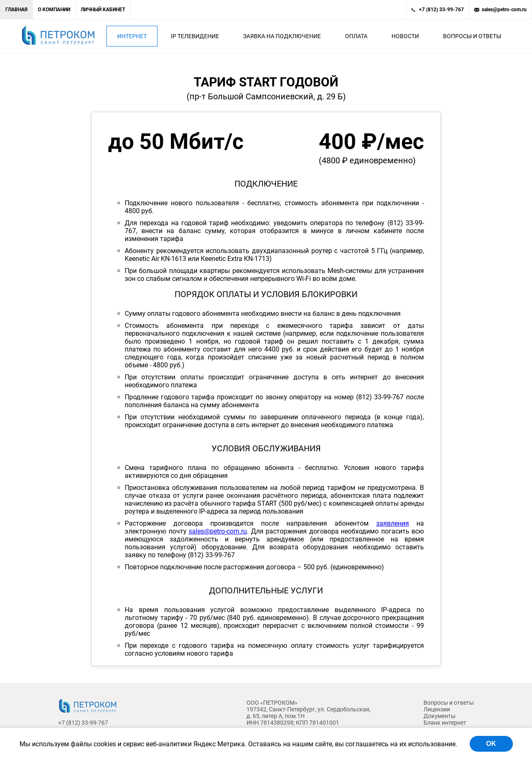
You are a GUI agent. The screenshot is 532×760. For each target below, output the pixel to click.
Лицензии (437, 709)
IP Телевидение (195, 36)
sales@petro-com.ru (504, 10)
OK (491, 744)
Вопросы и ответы (472, 36)
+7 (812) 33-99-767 (441, 10)
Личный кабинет (103, 10)
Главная (16, 10)
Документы (440, 716)
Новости (405, 36)
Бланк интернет (445, 723)
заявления (393, 523)
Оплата (356, 36)
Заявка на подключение (282, 36)
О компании (54, 10)
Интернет (132, 36)
